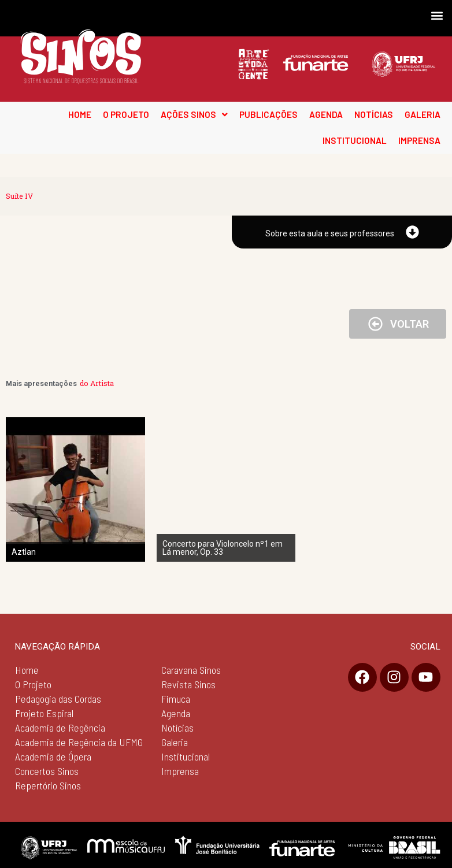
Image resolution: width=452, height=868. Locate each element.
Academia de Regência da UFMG (79, 742)
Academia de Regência (60, 728)
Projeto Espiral (44, 713)
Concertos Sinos (47, 771)
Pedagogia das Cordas (58, 699)
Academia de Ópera (53, 756)
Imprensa (180, 771)
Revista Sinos (188, 684)
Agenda (176, 713)
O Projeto (33, 684)
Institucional (186, 756)
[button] (437, 15)
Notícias (177, 728)
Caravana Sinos (191, 670)
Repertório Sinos (48, 785)
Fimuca (176, 699)
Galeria (175, 742)
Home (27, 670)
